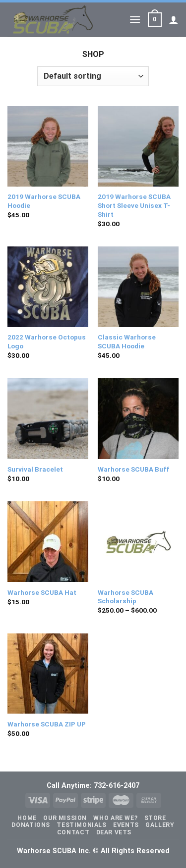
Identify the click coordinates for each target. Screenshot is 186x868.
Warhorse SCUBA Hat (42, 592)
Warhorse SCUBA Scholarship (125, 597)
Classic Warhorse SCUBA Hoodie (127, 341)
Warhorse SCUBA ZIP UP (47, 724)
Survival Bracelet (35, 469)
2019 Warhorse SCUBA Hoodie (44, 201)
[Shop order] (93, 76)
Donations (31, 825)
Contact (73, 832)
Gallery (160, 825)
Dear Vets (114, 832)
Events (126, 825)
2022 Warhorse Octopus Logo (47, 341)
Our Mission (65, 818)
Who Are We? (115, 818)
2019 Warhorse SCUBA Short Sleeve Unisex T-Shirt (134, 205)
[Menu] (135, 20)
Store (155, 818)
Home (27, 818)
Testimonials (81, 825)
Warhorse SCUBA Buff (133, 469)
